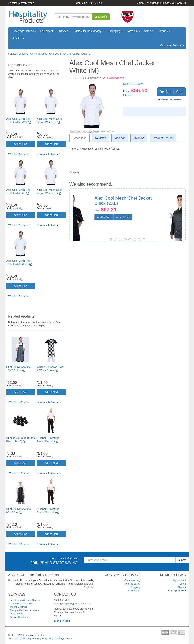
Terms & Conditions (19, 638)
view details (149, 217)
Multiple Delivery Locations (25, 610)
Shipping (135, 587)
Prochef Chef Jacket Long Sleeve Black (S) (147, 201)
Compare (168, 3)
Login (183, 584)
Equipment (48, 31)
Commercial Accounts (22, 603)
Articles (19, 38)
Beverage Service (25, 31)
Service (150, 31)
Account (182, 3)
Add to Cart (21, 144)
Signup (182, 587)
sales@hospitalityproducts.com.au (73, 603)
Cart (141, 3)
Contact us (134, 591)
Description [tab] (79, 138)
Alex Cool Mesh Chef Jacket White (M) (70, 54)
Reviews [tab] (101, 138)
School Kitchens (19, 617)
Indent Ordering (19, 607)
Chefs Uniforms (39, 54)
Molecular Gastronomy (89, 31)
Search (101, 17)
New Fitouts (17, 614)
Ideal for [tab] (120, 138)
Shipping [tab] (139, 138)
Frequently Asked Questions (57, 638)
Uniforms (23, 54)
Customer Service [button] (172, 45)
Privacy (36, 638)
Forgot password (177, 591)
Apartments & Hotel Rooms (25, 600)
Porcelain (133, 31)
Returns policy (132, 584)
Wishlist (153, 3)
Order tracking (132, 580)
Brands (165, 31)
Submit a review (114, 78)
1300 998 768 (95, 3)
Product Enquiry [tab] (163, 138)
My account (180, 580)
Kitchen (65, 31)
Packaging (115, 31)
